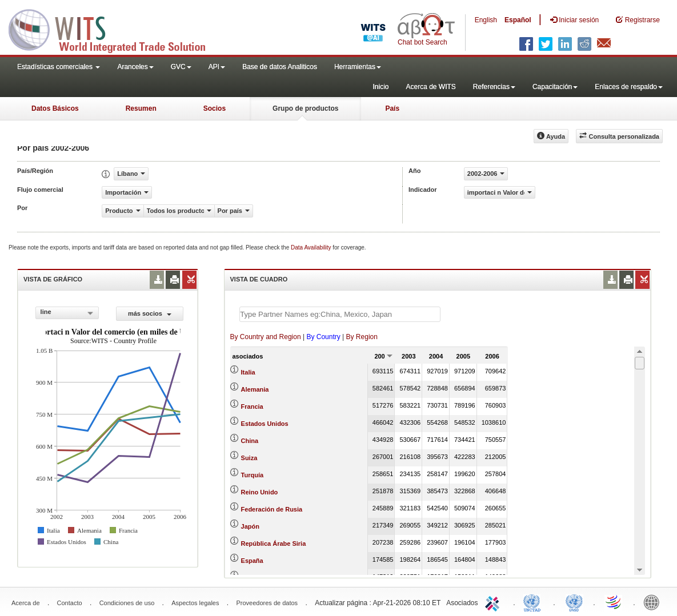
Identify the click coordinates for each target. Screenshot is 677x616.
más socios (150, 313)
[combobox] (67, 313)
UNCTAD (534, 602)
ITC (494, 602)
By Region (362, 337)
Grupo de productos (305, 108)
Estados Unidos (265, 424)
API (217, 67)
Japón (250, 526)
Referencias (494, 87)
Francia (252, 406)
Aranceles (135, 67)
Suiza (249, 458)
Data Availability (312, 247)
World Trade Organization (614, 602)
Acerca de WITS (430, 87)
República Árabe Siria (274, 543)
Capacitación (555, 87)
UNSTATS (574, 602)
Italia (248, 372)
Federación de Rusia (272, 509)
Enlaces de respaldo (629, 87)
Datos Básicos (55, 108)
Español (518, 20)
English (486, 20)
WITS (114, 29)
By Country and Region (266, 337)
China (250, 441)
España (252, 561)
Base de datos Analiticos (280, 67)
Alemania (255, 389)
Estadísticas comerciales (59, 67)
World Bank (654, 602)
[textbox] (340, 314)
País (392, 108)
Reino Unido (260, 492)
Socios (215, 108)
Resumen (141, 108)
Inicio (380, 87)
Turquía (253, 475)
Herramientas (358, 67)
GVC (181, 67)
